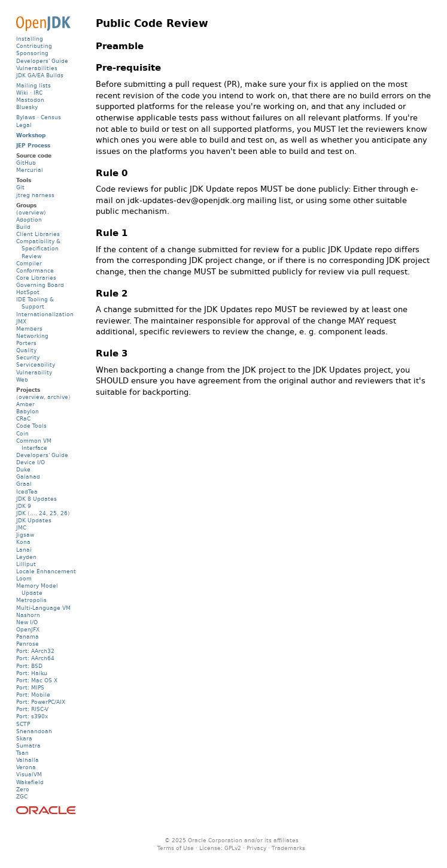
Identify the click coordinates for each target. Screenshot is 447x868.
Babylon (28, 411)
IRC (38, 93)
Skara (24, 738)
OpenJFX (28, 629)
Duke (23, 469)
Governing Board (40, 285)
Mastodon (30, 100)
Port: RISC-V (32, 709)
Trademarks (288, 848)
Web (22, 379)
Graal (24, 484)
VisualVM (29, 774)
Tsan (22, 753)
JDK (21, 513)
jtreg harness (35, 195)
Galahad (28, 477)
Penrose (28, 644)
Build (23, 227)
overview (31, 397)
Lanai (24, 550)
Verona (26, 767)
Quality (26, 350)
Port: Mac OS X (37, 680)
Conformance (35, 270)
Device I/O (31, 462)
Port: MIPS (30, 687)
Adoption (29, 220)
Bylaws (26, 117)
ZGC (22, 796)
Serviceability (36, 365)
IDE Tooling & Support (35, 303)
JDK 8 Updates (37, 499)
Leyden (26, 557)
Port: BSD (29, 666)
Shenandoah (34, 731)
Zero (23, 789)
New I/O (27, 622)
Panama (28, 636)
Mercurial (30, 170)
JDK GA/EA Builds (40, 75)
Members (29, 329)
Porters (26, 343)
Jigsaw (25, 535)
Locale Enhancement (46, 571)
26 (64, 513)
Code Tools (31, 426)
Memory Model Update (37, 589)
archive (58, 397)
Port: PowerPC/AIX (41, 702)
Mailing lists (34, 85)
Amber (25, 404)
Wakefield (30, 782)
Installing (30, 39)
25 (53, 513)
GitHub (26, 163)
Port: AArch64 (35, 658)
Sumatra (28, 745)
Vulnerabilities (37, 68)
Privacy (256, 848)
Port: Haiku (32, 673)
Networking (32, 336)
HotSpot (28, 292)
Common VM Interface (34, 444)
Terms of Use (176, 848)
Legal (24, 125)
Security (28, 357)
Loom (24, 578)
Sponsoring (32, 53)
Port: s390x (32, 716)
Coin (22, 433)
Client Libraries (38, 234)
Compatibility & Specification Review (38, 248)
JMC (21, 527)
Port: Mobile (33, 695)
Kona (23, 542)
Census (51, 117)
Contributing (34, 46)
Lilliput (26, 564)
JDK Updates (34, 520)
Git (20, 187)
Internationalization (45, 314)
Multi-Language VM (43, 608)
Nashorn (28, 615)
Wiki (22, 93)
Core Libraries (36, 278)
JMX (21, 321)
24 (42, 513)
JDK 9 (24, 506)
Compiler (29, 263)
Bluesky (27, 107)
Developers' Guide (42, 61)
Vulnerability (34, 372)
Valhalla (28, 760)
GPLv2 (233, 848)
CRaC (23, 418)
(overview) (31, 212)
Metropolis (31, 600)
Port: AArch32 (35, 651)
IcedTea (27, 492)
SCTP (23, 724)
